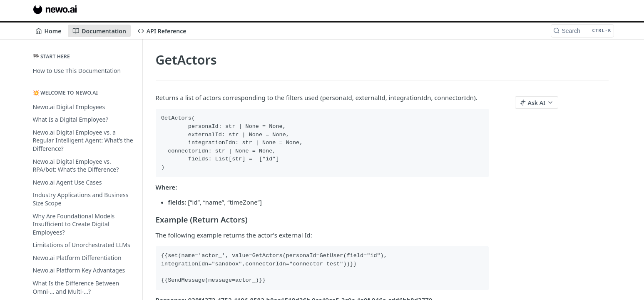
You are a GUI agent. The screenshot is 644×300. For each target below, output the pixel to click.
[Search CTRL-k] (582, 31)
